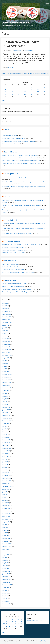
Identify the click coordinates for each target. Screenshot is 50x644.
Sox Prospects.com (11, 174)
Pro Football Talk (10, 220)
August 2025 (6, 325)
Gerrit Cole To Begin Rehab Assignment (13, 286)
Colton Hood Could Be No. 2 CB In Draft (13, 247)
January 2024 (6, 377)
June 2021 (5, 462)
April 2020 (5, 500)
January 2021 (6, 475)
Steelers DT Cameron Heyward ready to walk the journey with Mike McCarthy (24, 223)
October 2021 (6, 451)
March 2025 (6, 339)
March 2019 (6, 536)
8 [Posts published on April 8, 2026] (25, 90)
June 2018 (5, 560)
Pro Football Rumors (12, 241)
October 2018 (6, 549)
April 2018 (5, 566)
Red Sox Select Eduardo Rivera (11, 264)
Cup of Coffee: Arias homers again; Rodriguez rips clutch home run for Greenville (25, 177)
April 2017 (5, 599)
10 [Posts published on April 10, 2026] (38, 90)
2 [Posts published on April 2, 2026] (31, 87)
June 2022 (5, 429)
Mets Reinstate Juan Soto (9, 144)
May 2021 (5, 465)
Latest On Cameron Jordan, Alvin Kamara (14, 253)
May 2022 (5, 432)
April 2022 (5, 434)
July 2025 (5, 328)
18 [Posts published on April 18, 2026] (44, 92)
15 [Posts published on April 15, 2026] (25, 92)
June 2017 (5, 593)
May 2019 (5, 530)
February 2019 (6, 538)
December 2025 (7, 314)
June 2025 (5, 331)
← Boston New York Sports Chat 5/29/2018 (13, 73)
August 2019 (6, 522)
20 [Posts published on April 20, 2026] (12, 94)
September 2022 (7, 421)
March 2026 (6, 306)
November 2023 (7, 383)
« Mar (4, 100)
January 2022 (6, 443)
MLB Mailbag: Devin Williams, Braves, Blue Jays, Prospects (19, 141)
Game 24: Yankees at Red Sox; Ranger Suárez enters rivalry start (20, 155)
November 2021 (7, 448)
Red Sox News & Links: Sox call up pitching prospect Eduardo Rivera (21, 161)
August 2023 (6, 391)
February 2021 (6, 473)
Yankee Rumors (10, 280)
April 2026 (5, 303)
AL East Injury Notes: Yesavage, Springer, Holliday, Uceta (18, 272)
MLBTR (7, 130)
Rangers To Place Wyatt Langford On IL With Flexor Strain (19, 133)
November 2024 (7, 350)
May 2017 (5, 596)
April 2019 (5, 533)
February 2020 (6, 506)
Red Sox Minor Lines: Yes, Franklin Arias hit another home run (20, 158)
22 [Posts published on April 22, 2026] (25, 94)
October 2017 (6, 582)
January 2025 (6, 344)
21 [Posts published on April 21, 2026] (19, 94)
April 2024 (5, 369)
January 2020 (6, 508)
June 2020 (5, 495)
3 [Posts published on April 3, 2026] (38, 87)
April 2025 (5, 336)
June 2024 (5, 363)
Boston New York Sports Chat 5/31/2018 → (37, 73)
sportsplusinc (18, 51)
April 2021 (5, 467)
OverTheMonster (10, 152)
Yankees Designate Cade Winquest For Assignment (17, 292)
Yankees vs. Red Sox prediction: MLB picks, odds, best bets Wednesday (22, 205)
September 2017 (7, 585)
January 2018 (6, 574)
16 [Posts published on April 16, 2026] (31, 92)
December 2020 (7, 478)
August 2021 (6, 456)
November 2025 (7, 317)
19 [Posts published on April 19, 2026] (6, 94)
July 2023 (5, 393)
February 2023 (6, 407)
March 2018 (6, 568)
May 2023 (5, 399)
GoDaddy (44, 641)
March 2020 (6, 503)
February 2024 (6, 374)
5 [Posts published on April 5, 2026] (6, 90)
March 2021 (6, 470)
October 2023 (6, 385)
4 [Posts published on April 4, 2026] (44, 87)
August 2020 (6, 489)
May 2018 (5, 563)
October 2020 (6, 484)
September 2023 (7, 388)
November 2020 (7, 481)
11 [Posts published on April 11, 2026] (44, 90)
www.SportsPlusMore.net (16, 23)
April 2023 (5, 402)
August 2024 (6, 358)
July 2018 (5, 558)
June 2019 (5, 527)
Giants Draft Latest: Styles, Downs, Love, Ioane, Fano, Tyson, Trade (21, 245)
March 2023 (6, 404)
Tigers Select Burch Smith (10, 136)
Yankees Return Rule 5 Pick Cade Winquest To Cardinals (18, 289)
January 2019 (6, 541)
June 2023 (5, 396)
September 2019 (7, 519)
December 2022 (7, 413)
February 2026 (6, 309)
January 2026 (6, 311)
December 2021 (7, 445)
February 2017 (6, 604)
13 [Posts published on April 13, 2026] (12, 92)
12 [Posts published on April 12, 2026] (6, 92)
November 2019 (7, 514)
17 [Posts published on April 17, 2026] (38, 92)
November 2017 (7, 579)
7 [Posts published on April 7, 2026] (19, 90)
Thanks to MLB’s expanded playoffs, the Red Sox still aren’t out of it (21, 163)
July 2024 (5, 361)
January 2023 (6, 410)
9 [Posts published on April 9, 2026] (31, 90)
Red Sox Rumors (10, 261)
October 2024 (6, 352)
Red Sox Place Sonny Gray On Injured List (14, 267)
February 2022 (6, 440)
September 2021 (7, 454)
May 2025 (5, 333)
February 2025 (6, 342)
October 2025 (6, 320)
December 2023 (7, 380)
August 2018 (6, 555)
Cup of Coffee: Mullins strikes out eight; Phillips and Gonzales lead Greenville (24, 187)
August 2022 (6, 424)
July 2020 (5, 492)
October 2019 (6, 516)
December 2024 (7, 347)
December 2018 (7, 544)
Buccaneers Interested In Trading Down (14, 250)
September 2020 (7, 486)
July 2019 (5, 525)
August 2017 (6, 588)
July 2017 (5, 590)
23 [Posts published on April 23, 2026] (31, 94)
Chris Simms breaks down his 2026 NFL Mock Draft (17, 233)
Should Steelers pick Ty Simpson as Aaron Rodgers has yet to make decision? (24, 228)
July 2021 (5, 459)
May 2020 (5, 497)
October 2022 (6, 418)
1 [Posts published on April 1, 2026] (25, 87)
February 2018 (6, 571)
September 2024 (7, 355)
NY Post (7, 197)
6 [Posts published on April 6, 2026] (12, 90)
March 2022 (6, 437)
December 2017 (7, 577)
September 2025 (7, 322)
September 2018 (7, 552)
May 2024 (5, 366)
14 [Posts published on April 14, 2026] (19, 92)
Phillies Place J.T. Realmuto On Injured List (14, 138)
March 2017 (6, 601)
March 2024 (6, 372)
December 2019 (7, 511)
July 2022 (5, 426)
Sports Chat (11, 68)
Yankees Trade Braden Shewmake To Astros (15, 284)
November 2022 (7, 415)
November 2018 (7, 547)
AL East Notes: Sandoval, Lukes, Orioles (13, 270)
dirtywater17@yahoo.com (34, 620)
